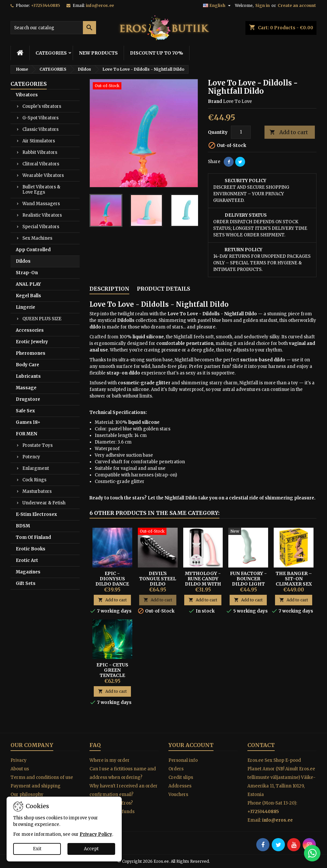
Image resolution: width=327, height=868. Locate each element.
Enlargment (36, 468)
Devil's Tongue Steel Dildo (158, 579)
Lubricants (28, 376)
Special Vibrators (41, 227)
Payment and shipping (36, 786)
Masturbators (37, 491)
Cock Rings (34, 480)
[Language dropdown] (218, 6)
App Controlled (33, 250)
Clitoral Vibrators (41, 164)
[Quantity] (241, 132)
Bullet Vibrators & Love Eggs (41, 190)
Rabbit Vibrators (40, 152)
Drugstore (28, 399)
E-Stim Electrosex (36, 514)
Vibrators (27, 95)
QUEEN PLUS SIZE (42, 319)
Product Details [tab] (163, 289)
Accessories (30, 330)
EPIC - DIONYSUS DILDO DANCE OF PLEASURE (112, 581)
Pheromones (31, 353)
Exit (37, 849)
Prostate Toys (38, 445)
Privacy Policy (96, 834)
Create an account (297, 5)
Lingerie (25, 307)
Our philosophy (27, 795)
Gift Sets (26, 583)
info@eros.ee (100, 5)
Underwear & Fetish (44, 503)
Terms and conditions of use (42, 777)
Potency (31, 457)
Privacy (19, 760)
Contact (261, 745)
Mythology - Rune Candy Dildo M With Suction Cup (203, 581)
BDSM (23, 526)
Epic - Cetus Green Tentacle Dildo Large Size (112, 675)
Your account (191, 745)
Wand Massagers (41, 204)
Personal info (183, 760)
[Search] (53, 28)
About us (20, 769)
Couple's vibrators (42, 106)
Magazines (28, 572)
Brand (215, 101)
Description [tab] (109, 289)
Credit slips (181, 777)
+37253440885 (46, 5)
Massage (26, 388)
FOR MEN (26, 434)
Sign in (263, 5)
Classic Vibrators (40, 129)
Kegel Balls (28, 296)
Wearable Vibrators (43, 175)
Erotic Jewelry (32, 342)
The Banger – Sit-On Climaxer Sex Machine (294, 581)
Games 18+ (28, 422)
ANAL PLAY (28, 284)
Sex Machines (37, 238)
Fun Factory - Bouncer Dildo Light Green (248, 581)
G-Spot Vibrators (40, 118)
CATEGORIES (51, 53)
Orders (176, 769)
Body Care (27, 365)
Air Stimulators (39, 141)
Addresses (180, 786)
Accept (91, 849)
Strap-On (27, 273)
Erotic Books (31, 549)
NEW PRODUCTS (98, 53)
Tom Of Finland (33, 537)
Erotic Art (27, 560)
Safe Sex (25, 411)
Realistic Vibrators (42, 215)
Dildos (23, 261)
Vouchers (178, 795)
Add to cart (289, 132)
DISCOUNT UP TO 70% (157, 53)
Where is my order (110, 760)
